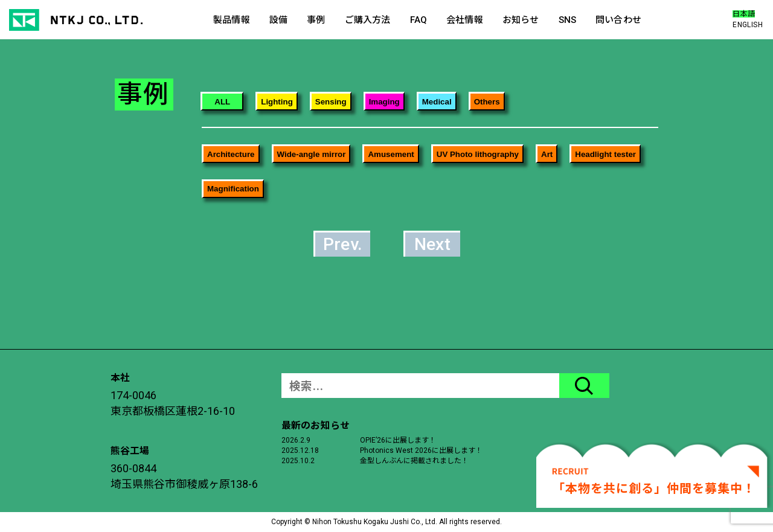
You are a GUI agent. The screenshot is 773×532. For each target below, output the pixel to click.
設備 (278, 20)
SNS (567, 20)
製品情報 (232, 20)
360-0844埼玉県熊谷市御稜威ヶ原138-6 (184, 476)
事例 (316, 20)
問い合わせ (618, 20)
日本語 (744, 14)
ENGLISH (748, 25)
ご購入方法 (368, 20)
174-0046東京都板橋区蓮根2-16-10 (173, 403)
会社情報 (465, 20)
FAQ (419, 20)
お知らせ (521, 20)
